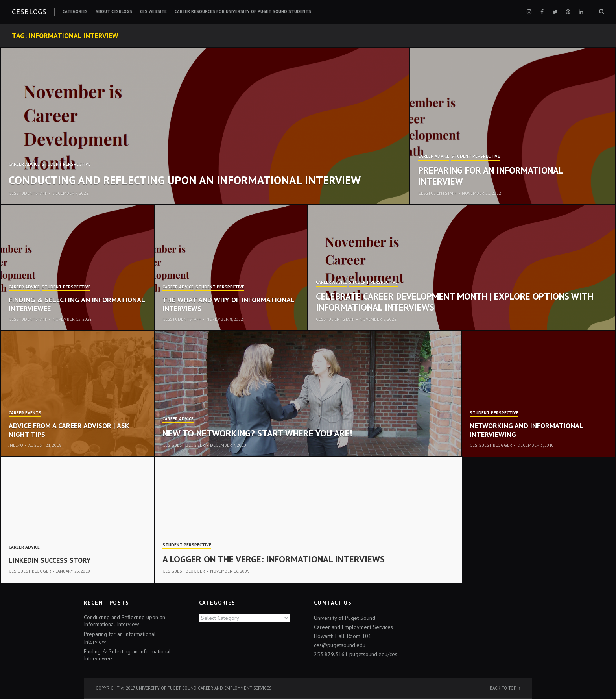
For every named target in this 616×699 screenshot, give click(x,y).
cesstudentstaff (28, 193)
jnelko (16, 445)
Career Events (25, 413)
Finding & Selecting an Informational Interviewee (77, 304)
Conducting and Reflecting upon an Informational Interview (185, 180)
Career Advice (24, 165)
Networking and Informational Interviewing (526, 430)
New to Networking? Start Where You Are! (257, 433)
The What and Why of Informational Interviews (228, 304)
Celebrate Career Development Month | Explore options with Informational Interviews (455, 302)
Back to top (503, 688)
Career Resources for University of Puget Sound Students (243, 11)
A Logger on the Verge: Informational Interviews (274, 559)
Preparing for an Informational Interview (491, 176)
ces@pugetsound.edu (340, 645)
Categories (75, 11)
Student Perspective (66, 165)
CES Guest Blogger (184, 445)
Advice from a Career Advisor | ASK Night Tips (69, 430)
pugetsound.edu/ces (373, 654)
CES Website (153, 11)
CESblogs (29, 12)
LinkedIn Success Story (50, 560)
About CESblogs (114, 11)
